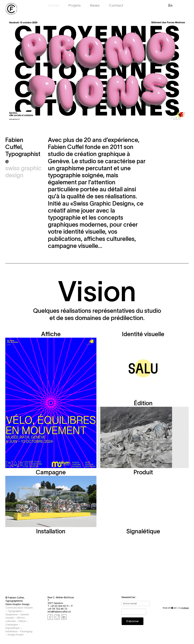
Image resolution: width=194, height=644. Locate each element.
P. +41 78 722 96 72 (60, 607)
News (95, 6)
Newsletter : (129, 597)
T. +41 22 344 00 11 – (59, 606)
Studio (54, 6)
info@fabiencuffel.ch (59, 612)
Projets (75, 6)
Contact (116, 6)
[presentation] (134, 612)
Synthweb (185, 608)
